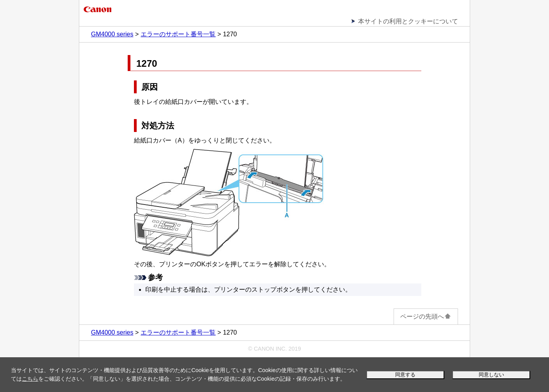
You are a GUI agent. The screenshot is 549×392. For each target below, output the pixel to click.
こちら (30, 379)
